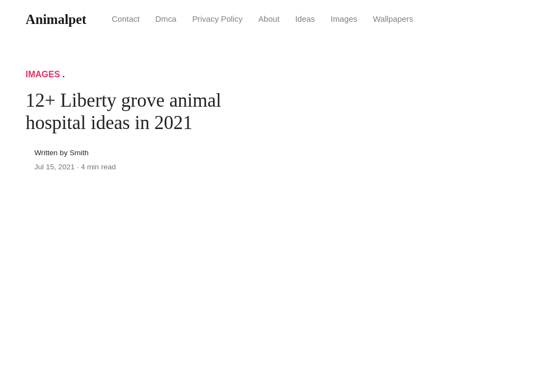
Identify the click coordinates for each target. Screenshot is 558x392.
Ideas (305, 19)
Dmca (166, 19)
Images (344, 19)
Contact (126, 19)
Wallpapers (393, 19)
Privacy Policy (218, 19)
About (269, 19)
